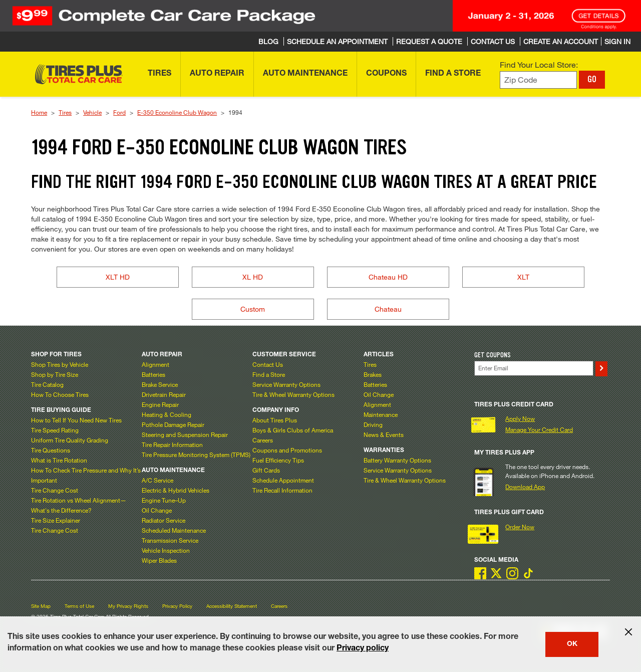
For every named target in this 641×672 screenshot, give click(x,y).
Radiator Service (164, 520)
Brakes (373, 374)
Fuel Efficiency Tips (278, 460)
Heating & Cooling (167, 414)
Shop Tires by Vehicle (60, 364)
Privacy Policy (177, 606)
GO (592, 79)
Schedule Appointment (283, 480)
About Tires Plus (275, 420)
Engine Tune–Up (164, 500)
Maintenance (381, 414)
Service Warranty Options (286, 384)
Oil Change (157, 510)
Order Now (520, 527)
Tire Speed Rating (55, 430)
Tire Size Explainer (56, 520)
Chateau (388, 309)
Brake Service (160, 384)
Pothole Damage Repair (173, 424)
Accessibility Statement (232, 606)
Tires (65, 112)
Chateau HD (388, 277)
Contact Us (268, 364)
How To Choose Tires (60, 394)
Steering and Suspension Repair (185, 434)
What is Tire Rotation (59, 460)
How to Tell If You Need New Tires (76, 420)
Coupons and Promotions (287, 450)
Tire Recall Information (282, 490)
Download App (525, 487)
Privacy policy (363, 649)
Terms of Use (79, 606)
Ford (119, 112)
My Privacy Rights (128, 606)
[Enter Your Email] (534, 368)
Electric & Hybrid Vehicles (176, 490)
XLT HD (118, 277)
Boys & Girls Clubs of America (293, 430)
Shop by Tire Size (55, 374)
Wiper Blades (159, 560)
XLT (523, 277)
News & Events (384, 434)
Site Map (41, 606)
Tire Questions (51, 450)
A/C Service (157, 480)
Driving (373, 424)
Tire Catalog (47, 384)
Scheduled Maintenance (174, 530)
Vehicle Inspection (166, 550)
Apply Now (520, 418)
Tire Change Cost (55, 490)
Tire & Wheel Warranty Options (293, 394)
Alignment (155, 364)
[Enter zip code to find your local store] (538, 80)
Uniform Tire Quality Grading (70, 440)
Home (39, 112)
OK (572, 644)
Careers (263, 440)
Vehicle (92, 112)
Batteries (153, 374)
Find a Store (269, 374)
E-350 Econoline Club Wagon (177, 112)
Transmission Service (170, 540)
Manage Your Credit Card (539, 429)
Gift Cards (266, 470)
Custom (253, 309)
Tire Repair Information (172, 444)
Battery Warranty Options (397, 460)
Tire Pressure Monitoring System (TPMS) (196, 455)
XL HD (253, 277)
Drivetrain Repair (164, 394)
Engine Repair (160, 404)
